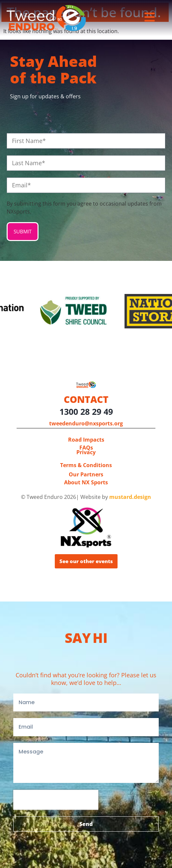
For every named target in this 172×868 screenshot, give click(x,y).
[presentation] (56, 800)
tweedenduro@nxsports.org (86, 423)
